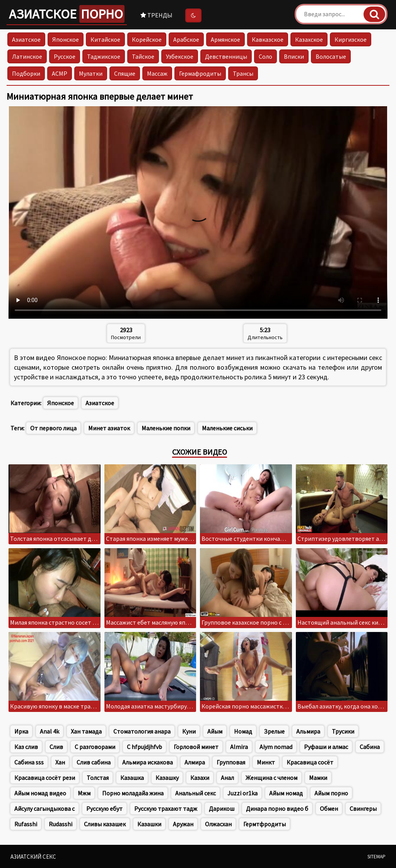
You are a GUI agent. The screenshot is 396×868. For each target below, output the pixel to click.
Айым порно (331, 793)
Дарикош (222, 809)
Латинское (27, 56)
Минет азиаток (109, 428)
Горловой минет (196, 747)
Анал (227, 778)
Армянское (225, 39)
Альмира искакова (148, 762)
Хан (60, 762)
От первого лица (53, 428)
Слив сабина (94, 762)
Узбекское (180, 56)
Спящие (125, 73)
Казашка (132, 778)
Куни (189, 731)
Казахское (309, 39)
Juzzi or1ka (242, 793)
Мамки (318, 778)
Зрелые (274, 731)
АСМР (60, 73)
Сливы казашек (105, 824)
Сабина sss (29, 762)
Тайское (143, 56)
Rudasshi (61, 824)
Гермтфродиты (265, 824)
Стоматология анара (142, 731)
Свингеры (363, 809)
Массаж (157, 73)
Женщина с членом (271, 778)
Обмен (329, 809)
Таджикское (104, 56)
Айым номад (286, 793)
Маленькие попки (166, 428)
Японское (66, 39)
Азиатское (67, 14)
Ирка (21, 731)
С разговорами (95, 747)
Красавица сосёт (310, 762)
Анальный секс (195, 793)
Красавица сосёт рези (45, 778)
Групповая (231, 762)
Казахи (200, 778)
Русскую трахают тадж (166, 809)
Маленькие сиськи (227, 428)
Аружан (183, 824)
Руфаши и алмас (326, 747)
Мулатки (91, 73)
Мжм (84, 793)
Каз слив (26, 747)
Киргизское (351, 39)
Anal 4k (49, 731)
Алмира (195, 762)
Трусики (343, 731)
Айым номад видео (40, 793)
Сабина (370, 747)
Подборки (26, 73)
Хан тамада (86, 731)
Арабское (186, 39)
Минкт (266, 762)
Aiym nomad (276, 747)
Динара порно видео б (277, 809)
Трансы (243, 73)
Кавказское (268, 39)
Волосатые (331, 56)
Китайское (105, 39)
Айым (215, 731)
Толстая (98, 778)
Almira (239, 747)
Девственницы (226, 56)
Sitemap (376, 857)
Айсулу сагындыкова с (44, 809)
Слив (56, 747)
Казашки (149, 824)
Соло (265, 56)
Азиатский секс (33, 857)
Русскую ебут (104, 809)
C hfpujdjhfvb (144, 747)
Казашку (167, 778)
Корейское (147, 39)
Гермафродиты (200, 73)
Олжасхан (218, 824)
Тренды (156, 15)
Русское (65, 56)
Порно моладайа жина (133, 793)
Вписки (294, 56)
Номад (243, 731)
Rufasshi (26, 824)
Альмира (308, 731)
